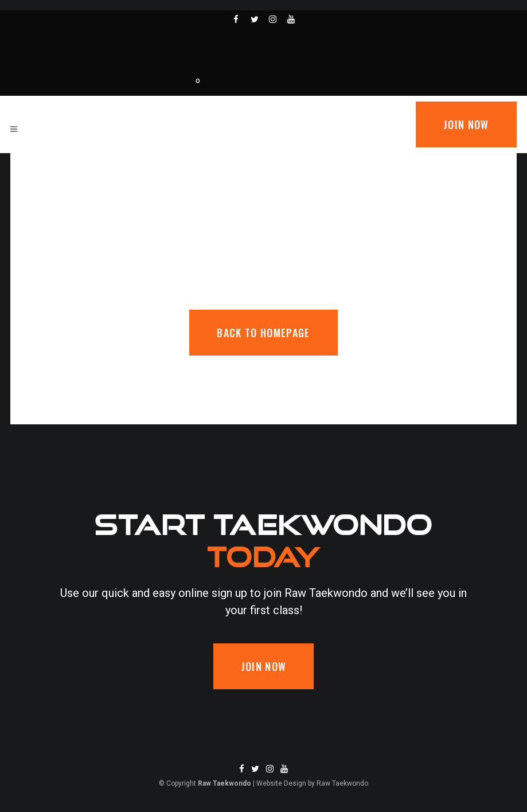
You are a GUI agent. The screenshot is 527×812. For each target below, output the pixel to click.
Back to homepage (263, 333)
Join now (466, 124)
